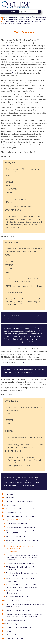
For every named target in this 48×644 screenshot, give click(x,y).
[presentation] (35, 546)
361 (7, 45)
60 (21, 304)
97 (13, 72)
